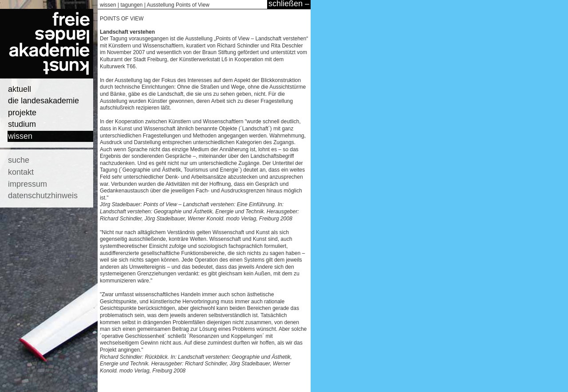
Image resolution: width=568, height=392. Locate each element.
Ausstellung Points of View (178, 5)
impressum (28, 184)
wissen (20, 136)
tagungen (131, 5)
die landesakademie (43, 101)
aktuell (20, 89)
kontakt (21, 172)
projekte (22, 113)
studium (22, 124)
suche (19, 160)
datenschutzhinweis (43, 196)
